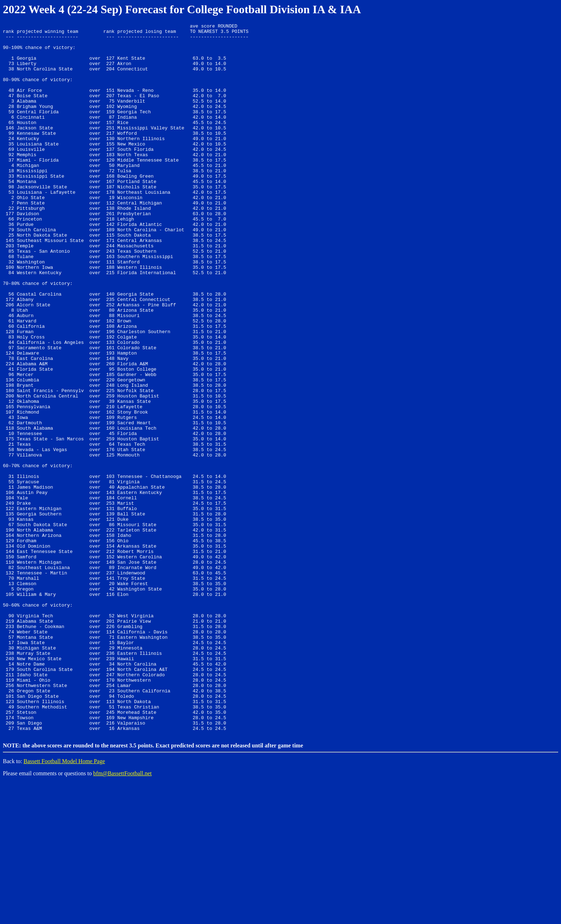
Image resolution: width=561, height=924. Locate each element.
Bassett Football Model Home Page (64, 903)
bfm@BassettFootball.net (122, 915)
